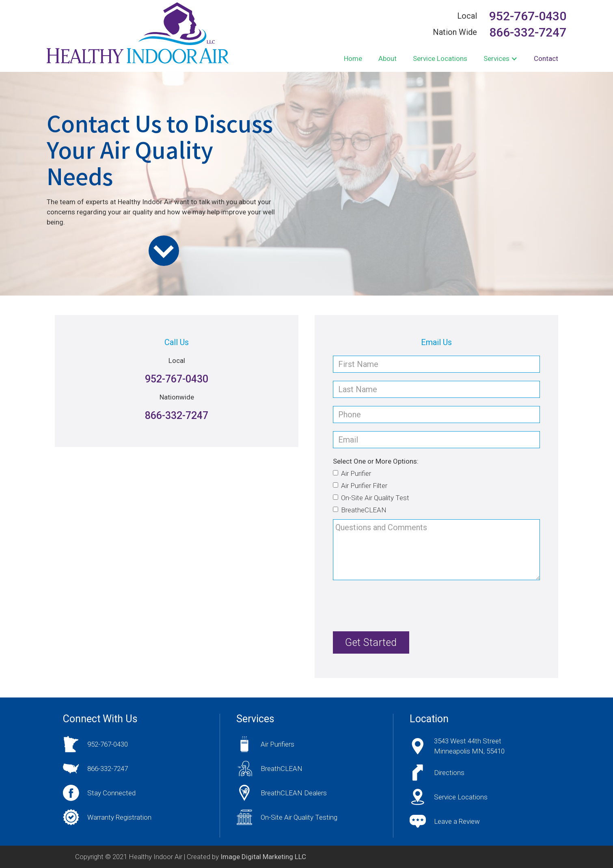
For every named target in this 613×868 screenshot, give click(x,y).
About (387, 58)
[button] (501, 59)
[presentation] (395, 604)
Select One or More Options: (376, 461)
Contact (546, 58)
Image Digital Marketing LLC (263, 857)
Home (353, 58)
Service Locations (440, 58)
